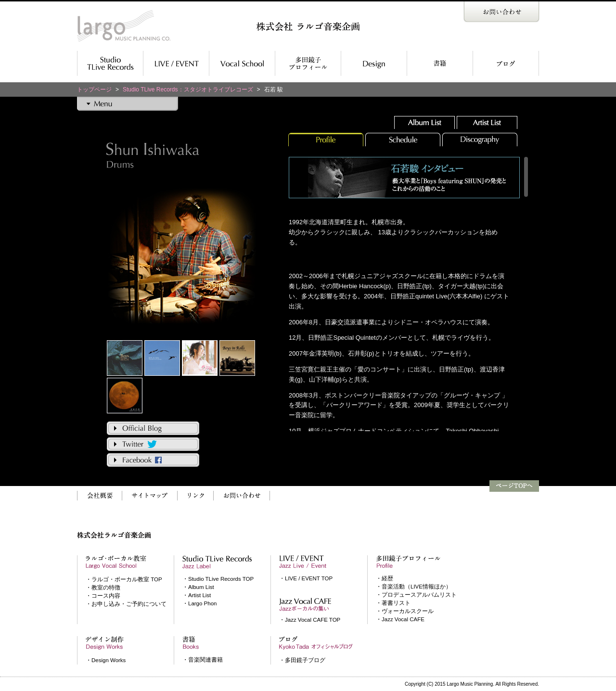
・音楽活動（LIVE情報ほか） (414, 587)
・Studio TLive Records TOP (218, 579)
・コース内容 (103, 596)
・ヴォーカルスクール (405, 611)
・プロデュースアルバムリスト (416, 595)
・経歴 (385, 578)
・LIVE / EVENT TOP (306, 578)
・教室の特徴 (103, 588)
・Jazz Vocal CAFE (400, 619)
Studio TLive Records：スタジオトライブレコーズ (188, 90)
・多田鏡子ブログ (302, 660)
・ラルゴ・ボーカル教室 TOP (124, 579)
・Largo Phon (199, 603)
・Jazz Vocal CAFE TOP (310, 620)
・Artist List (197, 595)
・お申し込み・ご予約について (126, 604)
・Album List (198, 587)
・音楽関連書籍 (203, 660)
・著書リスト (393, 603)
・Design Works (106, 660)
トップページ (94, 90)
